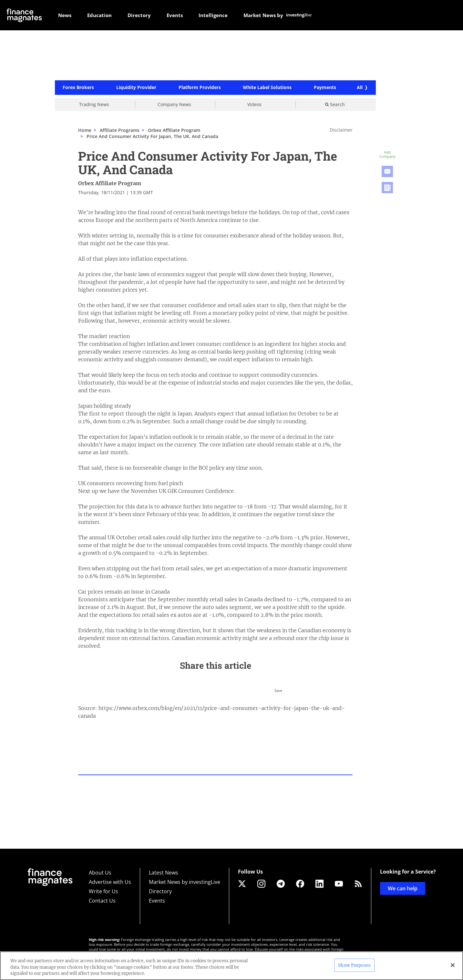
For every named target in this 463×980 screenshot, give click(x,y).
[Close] (453, 965)
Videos (254, 104)
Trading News (94, 104)
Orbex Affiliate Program (110, 183)
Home (85, 130)
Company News (174, 104)
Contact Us (102, 901)
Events (157, 901)
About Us (100, 873)
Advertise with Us (110, 882)
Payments (325, 88)
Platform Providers (200, 88)
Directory (160, 891)
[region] (231, 966)
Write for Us (103, 891)
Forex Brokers (78, 88)
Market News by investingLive (185, 882)
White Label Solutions (267, 88)
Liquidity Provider (136, 88)
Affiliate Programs (120, 130)
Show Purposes (354, 965)
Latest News (164, 873)
